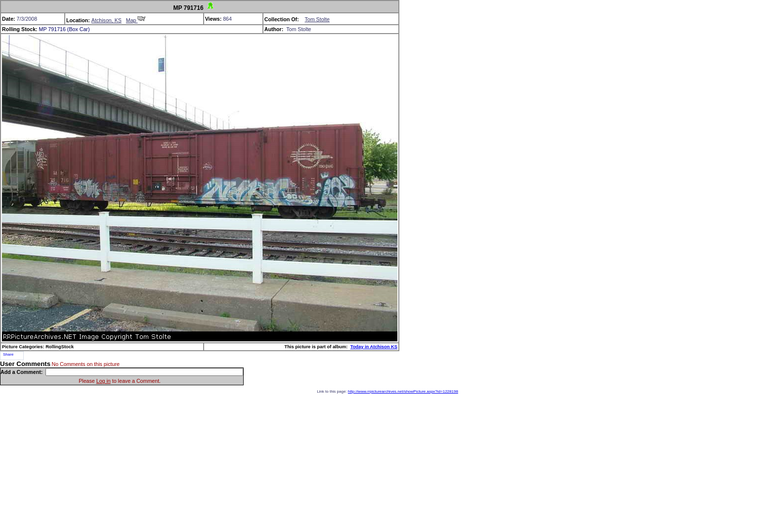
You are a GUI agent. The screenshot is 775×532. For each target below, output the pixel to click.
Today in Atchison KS (374, 347)
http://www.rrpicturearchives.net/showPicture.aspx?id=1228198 (403, 391)
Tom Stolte (317, 19)
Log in (104, 381)
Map (136, 20)
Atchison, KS (107, 20)
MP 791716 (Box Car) (65, 29)
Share (8, 354)
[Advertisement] (387, 463)
